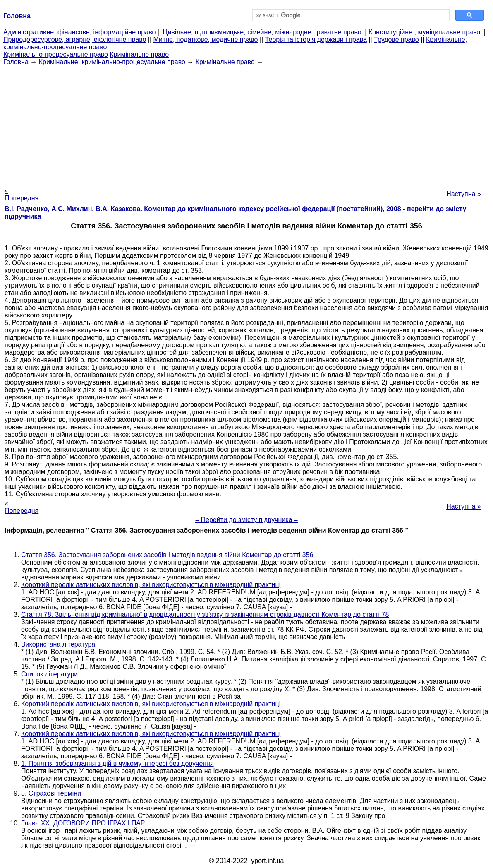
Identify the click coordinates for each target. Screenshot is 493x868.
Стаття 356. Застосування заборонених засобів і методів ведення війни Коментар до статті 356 (167, 555)
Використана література (58, 644)
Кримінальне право (139, 54)
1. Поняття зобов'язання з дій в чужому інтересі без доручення (117, 763)
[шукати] (350, 15)
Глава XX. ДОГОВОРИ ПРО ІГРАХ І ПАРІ (84, 823)
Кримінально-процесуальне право (56, 54)
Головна (16, 62)
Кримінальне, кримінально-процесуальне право (112, 62)
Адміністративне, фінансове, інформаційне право (79, 32)
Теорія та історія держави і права (316, 40)
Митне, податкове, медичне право (206, 40)
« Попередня (22, 194)
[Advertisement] (247, 124)
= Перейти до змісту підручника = (247, 520)
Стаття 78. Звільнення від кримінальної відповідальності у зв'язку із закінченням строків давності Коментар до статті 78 (205, 614)
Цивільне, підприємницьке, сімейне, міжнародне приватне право (262, 32)
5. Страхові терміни (51, 793)
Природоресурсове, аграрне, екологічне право (75, 40)
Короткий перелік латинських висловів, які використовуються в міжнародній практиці (151, 585)
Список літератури (49, 674)
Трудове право (396, 40)
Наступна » (464, 194)
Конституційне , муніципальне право (424, 32)
